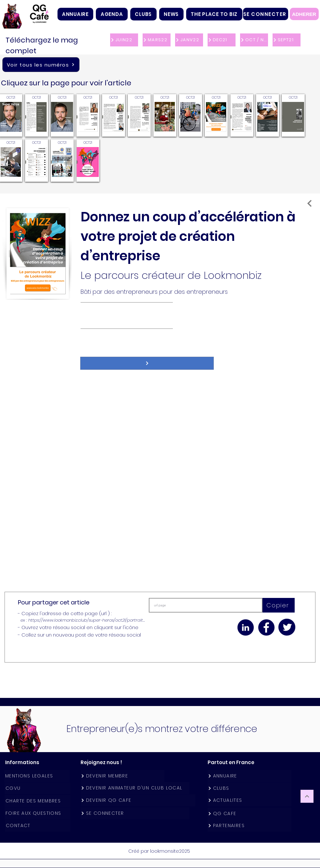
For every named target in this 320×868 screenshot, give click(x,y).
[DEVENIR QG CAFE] (138, 800)
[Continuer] (307, 796)
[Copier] (279, 605)
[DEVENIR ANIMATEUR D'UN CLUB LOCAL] (135, 788)
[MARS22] (157, 40)
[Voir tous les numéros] (41, 65)
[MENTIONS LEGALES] (37, 776)
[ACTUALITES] (250, 800)
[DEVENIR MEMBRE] (122, 776)
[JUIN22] (124, 40)
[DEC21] (222, 40)
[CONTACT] (38, 826)
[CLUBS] (250, 788)
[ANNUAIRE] (250, 776)
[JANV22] (189, 40)
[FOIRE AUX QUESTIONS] (37, 813)
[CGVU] (37, 788)
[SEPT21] (287, 40)
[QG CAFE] (250, 814)
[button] (143, 14)
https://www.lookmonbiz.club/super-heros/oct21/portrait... (87, 620)
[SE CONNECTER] (266, 14)
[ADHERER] (304, 14)
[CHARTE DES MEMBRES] (37, 801)
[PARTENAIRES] (250, 826)
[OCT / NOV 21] (254, 40)
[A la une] (310, 203)
